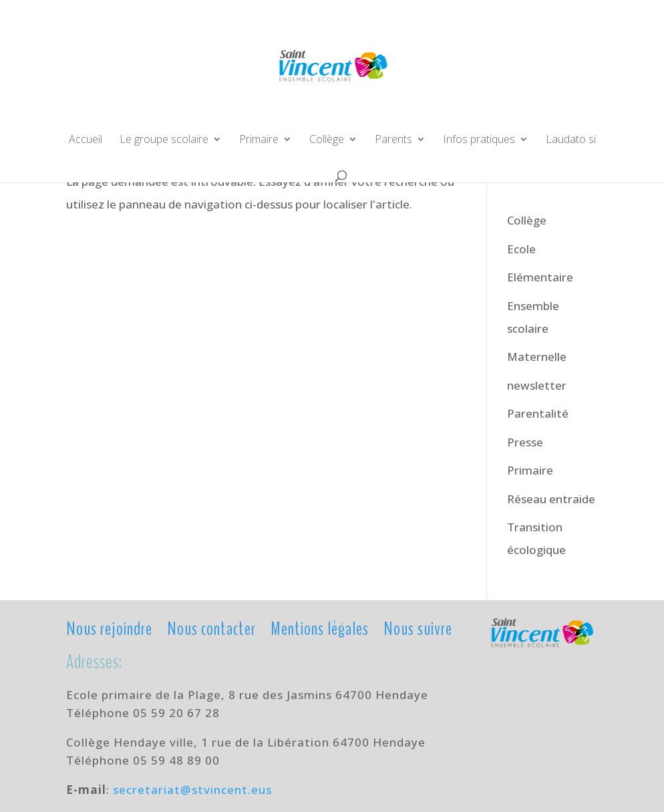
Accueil (86, 140)
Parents (393, 140)
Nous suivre (418, 628)
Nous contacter (211, 628)
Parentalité (538, 413)
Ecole (521, 249)
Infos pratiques (479, 140)
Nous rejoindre (109, 628)
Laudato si (571, 140)
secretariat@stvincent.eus (192, 790)
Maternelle (537, 357)
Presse (525, 442)
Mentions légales (320, 628)
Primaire (259, 140)
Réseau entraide (551, 499)
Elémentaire (540, 277)
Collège (327, 140)
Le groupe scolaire (164, 140)
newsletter (537, 385)
